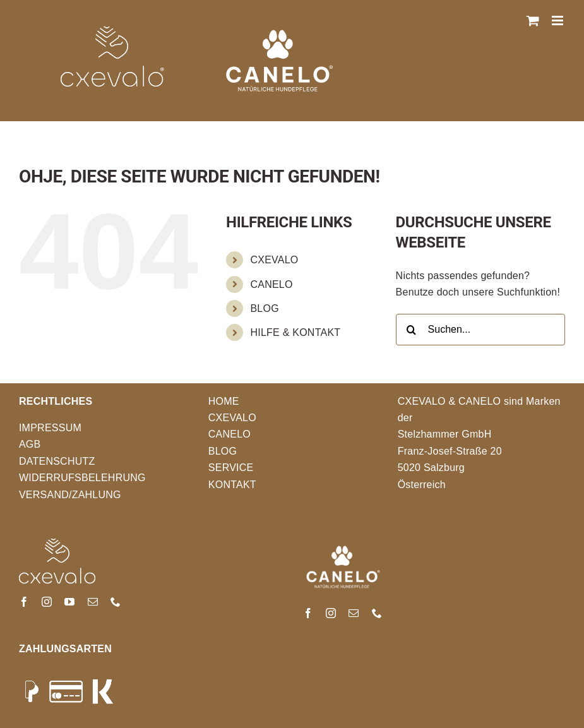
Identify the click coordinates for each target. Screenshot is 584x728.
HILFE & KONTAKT (295, 332)
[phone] (116, 602)
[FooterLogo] (57, 543)
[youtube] (69, 602)
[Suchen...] (480, 330)
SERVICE (231, 468)
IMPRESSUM (50, 428)
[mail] (93, 602)
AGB (30, 444)
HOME (224, 401)
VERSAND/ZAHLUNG (70, 495)
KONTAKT (232, 485)
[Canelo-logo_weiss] (343, 543)
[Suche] (412, 330)
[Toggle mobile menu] (558, 21)
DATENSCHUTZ (57, 461)
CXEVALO (274, 260)
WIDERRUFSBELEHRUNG (82, 478)
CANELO (271, 284)
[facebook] (24, 602)
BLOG (264, 308)
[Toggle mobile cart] (533, 21)
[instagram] (47, 602)
